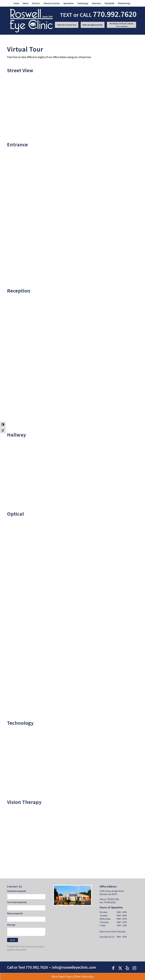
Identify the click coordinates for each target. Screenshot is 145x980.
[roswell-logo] (31, 21)
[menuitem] (16, 3)
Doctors (36, 3)
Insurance (96, 3)
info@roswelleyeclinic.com (74, 967)
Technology (83, 3)
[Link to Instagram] (134, 968)
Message (11, 925)
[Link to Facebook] (113, 968)
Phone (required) (15, 913)
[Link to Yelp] (127, 968)
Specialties (68, 3)
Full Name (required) (16, 891)
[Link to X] (120, 968)
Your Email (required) (17, 902)
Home (16, 3)
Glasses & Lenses (52, 3)
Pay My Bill (109, 3)
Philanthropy (124, 3)
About (26, 3)
